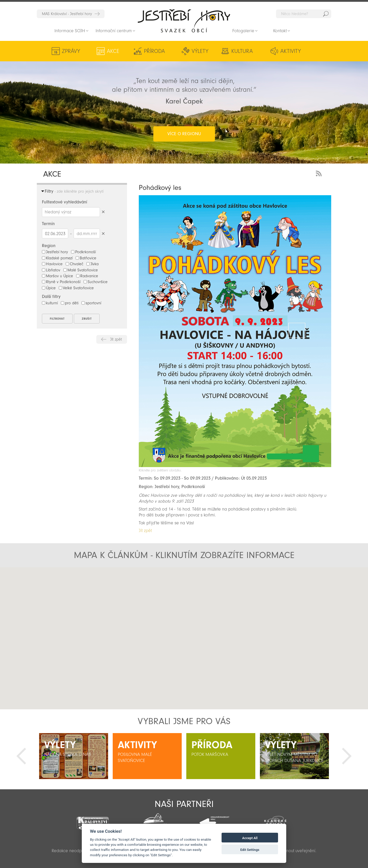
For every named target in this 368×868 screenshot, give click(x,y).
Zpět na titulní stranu (184, 21)
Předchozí (21, 756)
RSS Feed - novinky (320, 173)
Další (347, 756)
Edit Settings (250, 850)
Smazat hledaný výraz (103, 212)
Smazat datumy (103, 233)
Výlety (200, 51)
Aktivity (291, 51)
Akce (113, 51)
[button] (184, 634)
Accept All (250, 838)
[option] (74, 756)
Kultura (242, 51)
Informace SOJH (70, 31)
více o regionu (184, 134)
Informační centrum (114, 31)
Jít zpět (116, 339)
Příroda (154, 51)
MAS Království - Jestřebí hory (67, 14)
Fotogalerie (243, 31)
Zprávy (71, 51)
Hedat (326, 14)
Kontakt (280, 31)
